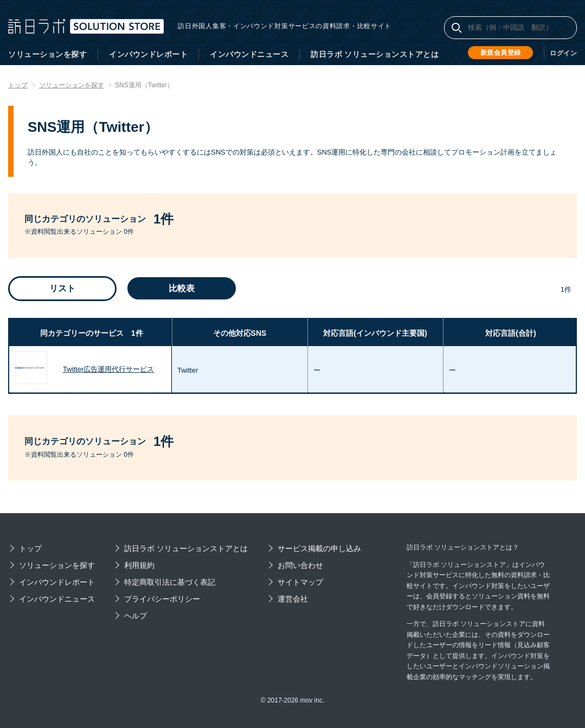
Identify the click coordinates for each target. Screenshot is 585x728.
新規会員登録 (501, 53)
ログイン (563, 53)
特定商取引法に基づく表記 (170, 582)
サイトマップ (300, 582)
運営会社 (293, 599)
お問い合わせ (300, 565)
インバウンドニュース (249, 54)
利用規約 (139, 565)
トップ (30, 548)
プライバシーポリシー (162, 599)
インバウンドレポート (148, 54)
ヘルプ (136, 616)
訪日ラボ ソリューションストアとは (375, 54)
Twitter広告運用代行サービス (108, 369)
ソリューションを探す (47, 54)
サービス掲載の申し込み (319, 548)
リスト (62, 288)
